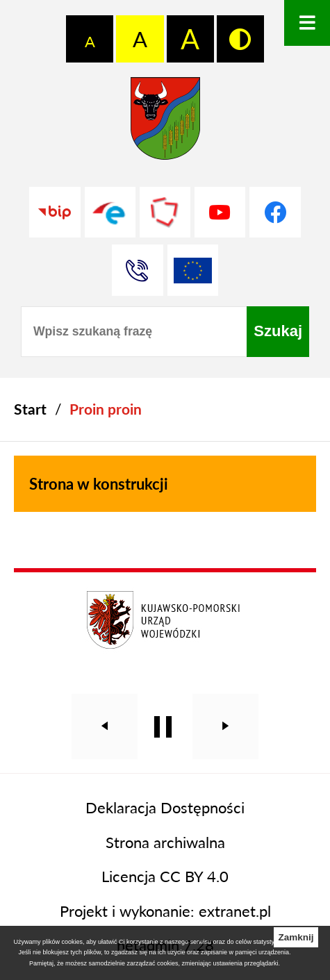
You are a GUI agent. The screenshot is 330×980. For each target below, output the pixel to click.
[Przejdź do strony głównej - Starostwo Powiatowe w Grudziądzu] (165, 124)
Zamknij (296, 937)
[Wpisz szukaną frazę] (134, 332)
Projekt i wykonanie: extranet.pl (165, 911)
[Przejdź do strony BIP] (55, 212)
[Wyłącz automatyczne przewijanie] (163, 727)
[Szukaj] (278, 332)
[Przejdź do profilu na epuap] (110, 212)
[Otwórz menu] (307, 23)
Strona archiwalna (165, 842)
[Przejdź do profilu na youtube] (220, 212)
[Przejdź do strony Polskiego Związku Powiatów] (165, 212)
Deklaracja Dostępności (165, 807)
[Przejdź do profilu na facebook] (275, 212)
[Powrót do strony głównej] (30, 409)
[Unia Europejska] (193, 270)
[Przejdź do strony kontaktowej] (137, 270)
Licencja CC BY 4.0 (165, 876)
